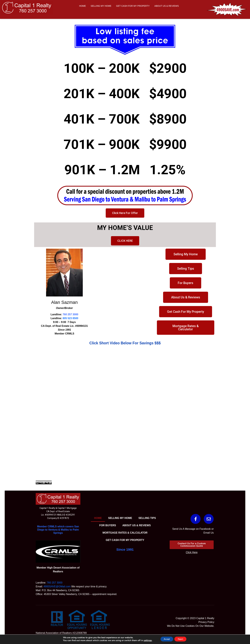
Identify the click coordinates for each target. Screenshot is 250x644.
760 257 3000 (70, 314)
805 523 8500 (70, 318)
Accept (165, 639)
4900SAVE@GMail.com (57, 586)
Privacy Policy (206, 622)
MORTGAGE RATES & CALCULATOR (125, 533)
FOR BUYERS (108, 525)
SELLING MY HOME (101, 6)
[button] (125, 213)
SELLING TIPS (147, 518)
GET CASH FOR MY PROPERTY (133, 6)
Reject (182, 639)
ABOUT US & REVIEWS (167, 6)
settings (144, 640)
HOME (83, 6)
